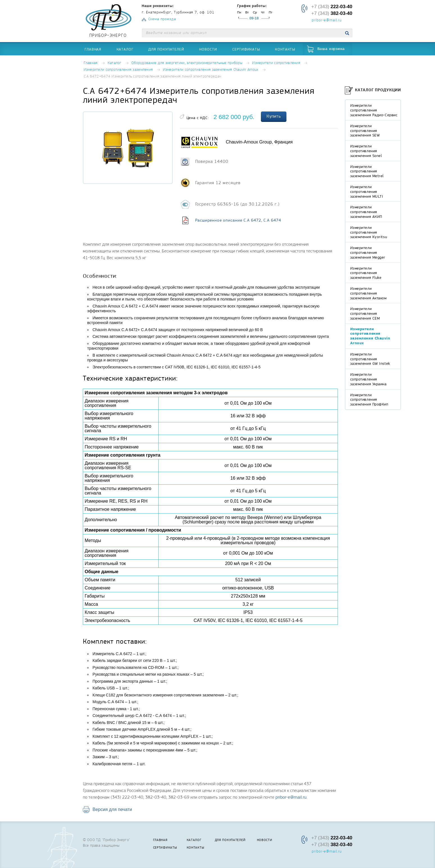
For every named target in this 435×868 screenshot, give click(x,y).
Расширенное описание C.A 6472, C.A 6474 (238, 220)
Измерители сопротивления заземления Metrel (367, 171)
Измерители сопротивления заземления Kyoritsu (369, 232)
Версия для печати (112, 809)
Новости (208, 49)
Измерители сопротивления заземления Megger (368, 252)
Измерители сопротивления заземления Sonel (366, 151)
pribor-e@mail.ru (327, 20)
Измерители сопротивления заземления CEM (365, 313)
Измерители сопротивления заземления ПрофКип (369, 400)
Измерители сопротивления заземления (118, 70)
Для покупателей (166, 49)
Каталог (125, 49)
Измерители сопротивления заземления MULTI (367, 192)
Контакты (285, 49)
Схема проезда (162, 19)
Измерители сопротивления (276, 63)
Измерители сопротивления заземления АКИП (366, 212)
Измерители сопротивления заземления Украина (368, 379)
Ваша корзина (331, 49)
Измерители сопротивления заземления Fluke (366, 273)
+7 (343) (332, 7)
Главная (93, 49)
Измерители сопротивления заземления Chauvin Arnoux (211, 70)
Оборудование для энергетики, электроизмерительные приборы (187, 63)
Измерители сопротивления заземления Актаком (368, 293)
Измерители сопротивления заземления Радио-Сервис (374, 110)
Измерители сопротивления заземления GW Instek (370, 359)
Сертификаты (246, 49)
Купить (274, 116)
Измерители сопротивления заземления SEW (365, 131)
